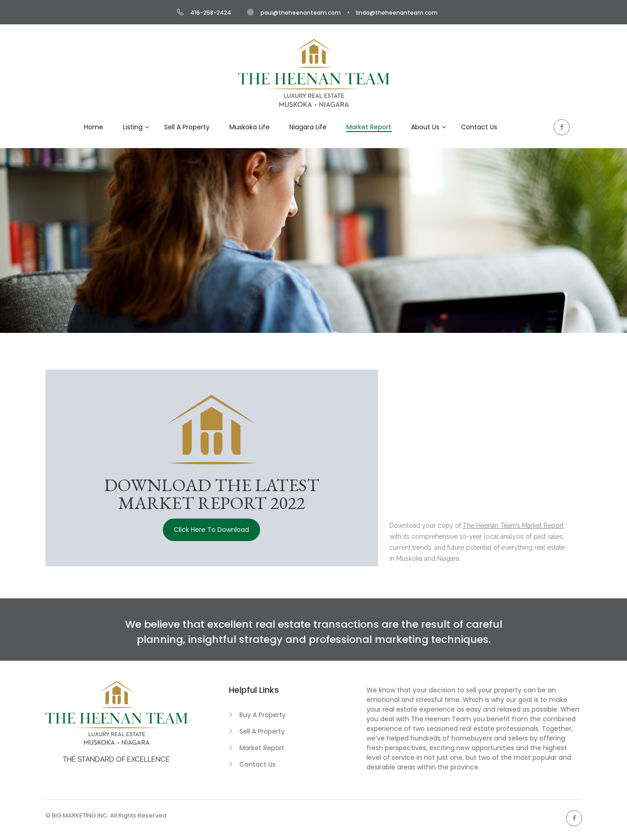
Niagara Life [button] (308, 127)
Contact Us (258, 764)
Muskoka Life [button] (250, 127)
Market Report (262, 748)
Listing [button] (133, 127)
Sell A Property (262, 731)
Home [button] (94, 127)
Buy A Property (263, 715)
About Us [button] (425, 127)
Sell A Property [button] (187, 127)
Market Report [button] (369, 127)
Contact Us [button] (479, 127)
